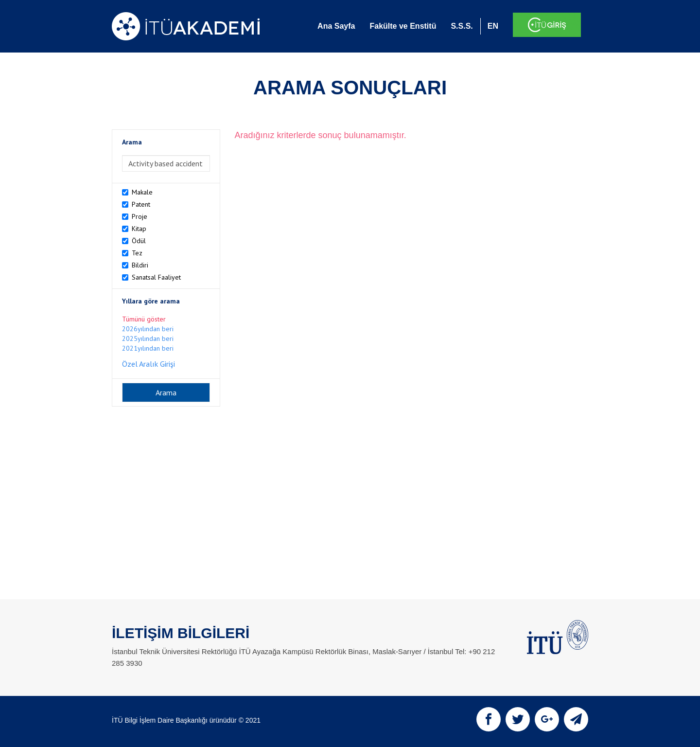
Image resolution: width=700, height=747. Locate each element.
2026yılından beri (148, 329)
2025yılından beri (148, 338)
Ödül (139, 241)
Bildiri (140, 265)
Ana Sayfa (336, 26)
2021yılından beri (148, 348)
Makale (142, 192)
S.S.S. (462, 26)
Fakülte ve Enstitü (403, 26)
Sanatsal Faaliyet (156, 277)
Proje (140, 216)
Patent (141, 204)
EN (493, 26)
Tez (137, 253)
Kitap (139, 229)
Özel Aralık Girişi (149, 364)
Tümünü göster (144, 319)
